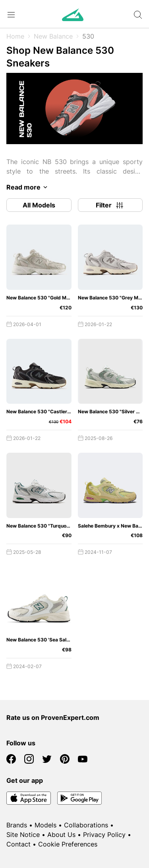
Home (15, 36)
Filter (110, 205)
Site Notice (23, 835)
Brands (17, 825)
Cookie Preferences (68, 844)
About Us (61, 835)
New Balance (53, 36)
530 (88, 36)
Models (45, 825)
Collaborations (86, 825)
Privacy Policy (104, 835)
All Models (39, 205)
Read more (28, 187)
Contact (18, 844)
